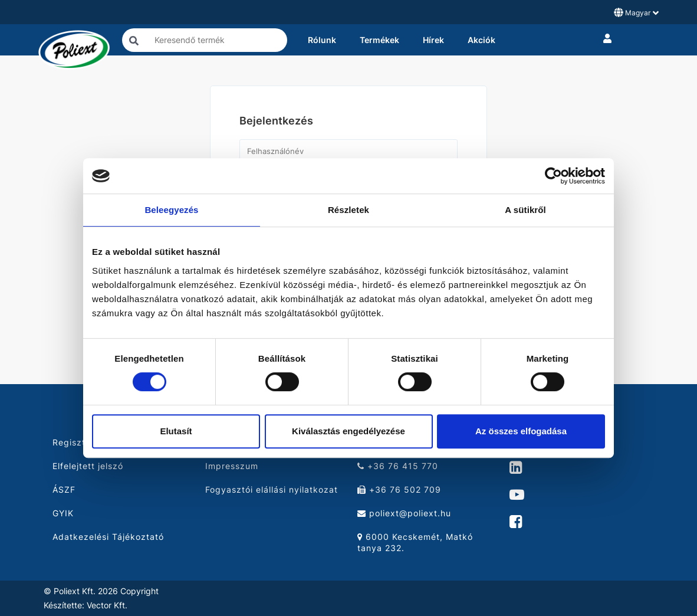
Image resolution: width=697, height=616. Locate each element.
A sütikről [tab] (525, 210)
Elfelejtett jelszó (88, 466)
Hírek (433, 40)
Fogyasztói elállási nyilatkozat (272, 489)
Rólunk (322, 40)
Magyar (636, 12)
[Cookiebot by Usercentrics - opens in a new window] (553, 176)
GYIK (63, 513)
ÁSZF (64, 489)
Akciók (481, 40)
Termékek (379, 40)
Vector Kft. (107, 605)
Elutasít (176, 431)
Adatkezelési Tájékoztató (108, 537)
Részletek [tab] (348, 210)
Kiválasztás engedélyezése (348, 431)
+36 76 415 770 (398, 466)
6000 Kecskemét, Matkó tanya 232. (415, 542)
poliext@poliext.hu (404, 513)
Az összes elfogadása (521, 431)
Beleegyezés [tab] (171, 210)
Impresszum (232, 466)
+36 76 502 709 (399, 489)
